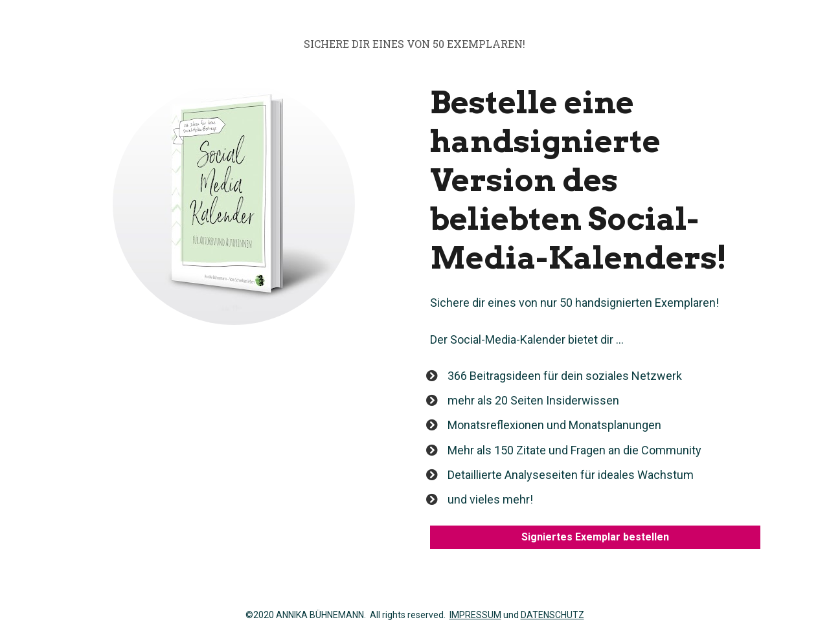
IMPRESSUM (475, 615)
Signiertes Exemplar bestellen (595, 537)
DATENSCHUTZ (552, 615)
